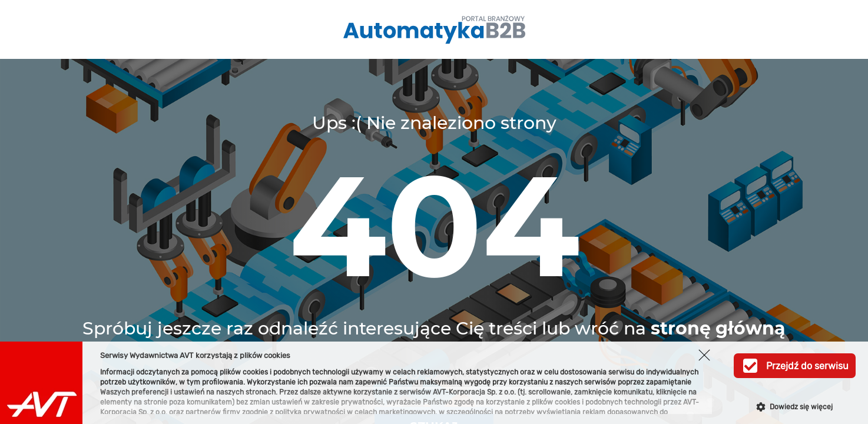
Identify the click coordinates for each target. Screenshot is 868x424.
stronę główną (718, 328)
